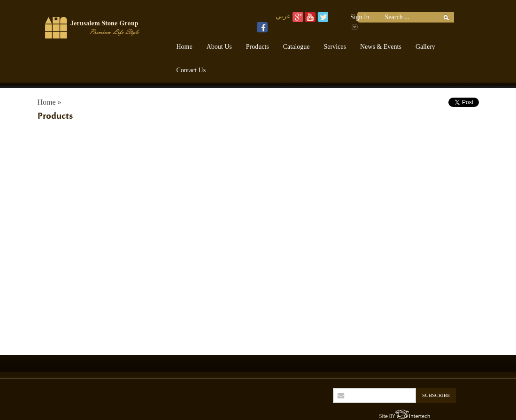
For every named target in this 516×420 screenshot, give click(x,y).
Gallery (425, 47)
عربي (283, 16)
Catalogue (297, 47)
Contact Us (191, 70)
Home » (50, 102)
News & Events (381, 47)
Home (185, 47)
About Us (219, 47)
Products (258, 47)
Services (335, 47)
